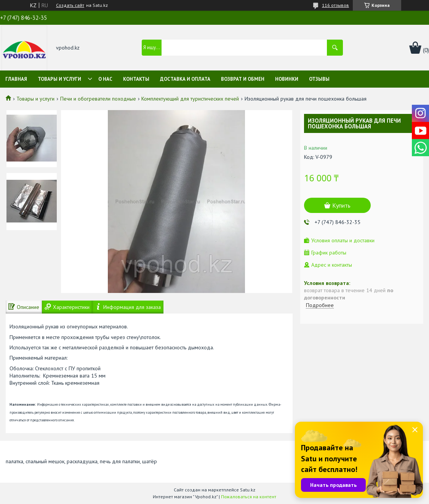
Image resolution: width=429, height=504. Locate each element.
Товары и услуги (59, 79)
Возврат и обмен (243, 79)
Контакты (136, 79)
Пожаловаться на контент (249, 497)
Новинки (287, 79)
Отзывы (319, 79)
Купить (341, 205)
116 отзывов (335, 5)
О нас (105, 79)
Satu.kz (248, 490)
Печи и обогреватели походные (98, 99)
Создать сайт (70, 5)
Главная (16, 79)
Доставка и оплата (185, 79)
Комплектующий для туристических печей (190, 99)
